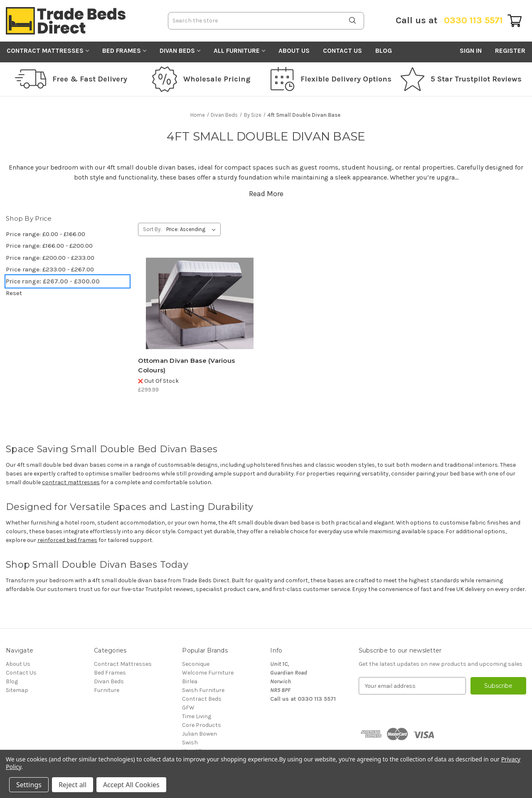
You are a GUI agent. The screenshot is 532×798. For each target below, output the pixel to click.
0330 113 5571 (449, 20)
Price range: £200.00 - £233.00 (50, 258)
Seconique (196, 664)
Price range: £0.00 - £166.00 (46, 234)
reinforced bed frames (67, 540)
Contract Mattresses (48, 51)
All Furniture (239, 51)
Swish (190, 743)
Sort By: (152, 229)
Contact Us (342, 51)
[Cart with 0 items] (515, 21)
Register (510, 51)
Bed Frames (124, 51)
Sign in (471, 51)
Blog (384, 51)
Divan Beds (180, 51)
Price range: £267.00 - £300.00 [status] (53, 281)
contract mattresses (71, 482)
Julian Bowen (199, 734)
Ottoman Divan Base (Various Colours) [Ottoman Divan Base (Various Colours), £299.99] (186, 365)
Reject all (73, 785)
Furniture (107, 690)
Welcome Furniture (208, 673)
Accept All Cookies (131, 785)
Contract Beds (202, 699)
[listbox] (193, 229)
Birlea (190, 681)
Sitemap (17, 690)
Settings (29, 785)
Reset (14, 293)
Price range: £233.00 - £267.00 (50, 269)
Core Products (202, 725)
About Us (294, 51)
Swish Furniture (203, 690)
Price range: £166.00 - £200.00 (49, 246)
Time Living (197, 716)
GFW (188, 708)
